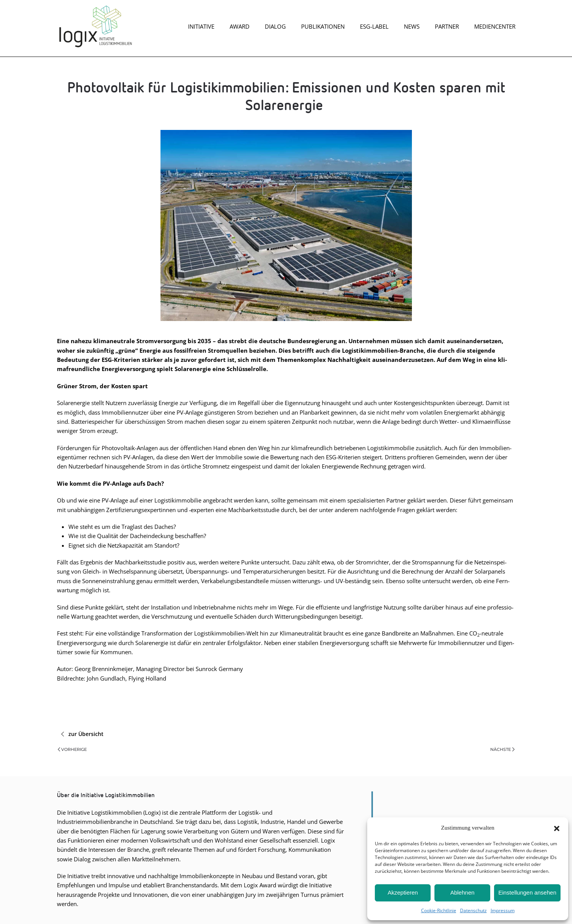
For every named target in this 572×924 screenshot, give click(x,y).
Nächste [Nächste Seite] (502, 749)
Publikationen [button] (323, 26)
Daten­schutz (473, 910)
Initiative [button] (201, 26)
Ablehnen (462, 892)
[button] (557, 828)
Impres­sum (503, 910)
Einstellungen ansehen (527, 892)
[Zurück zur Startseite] (95, 26)
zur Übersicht (82, 734)
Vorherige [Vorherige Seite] (72, 749)
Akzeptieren (403, 892)
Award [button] (240, 26)
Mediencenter (495, 26)
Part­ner (447, 26)
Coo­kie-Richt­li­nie (439, 910)
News (412, 26)
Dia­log (275, 26)
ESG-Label (374, 26)
